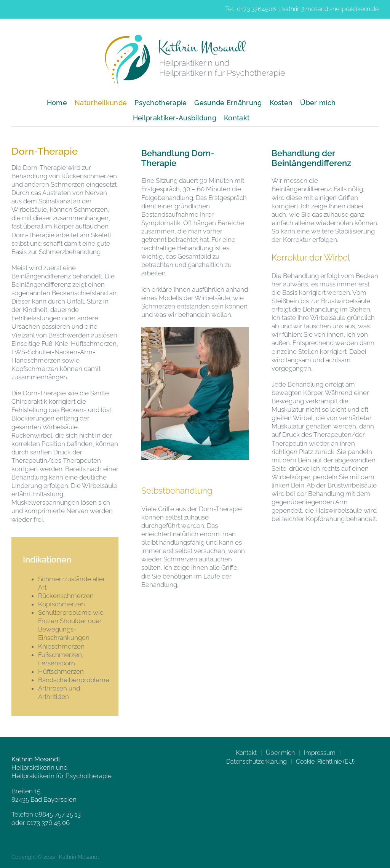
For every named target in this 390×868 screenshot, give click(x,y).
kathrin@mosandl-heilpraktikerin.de (330, 9)
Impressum (320, 753)
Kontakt (246, 753)
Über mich (280, 753)
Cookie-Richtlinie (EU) (325, 762)
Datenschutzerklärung (257, 762)
